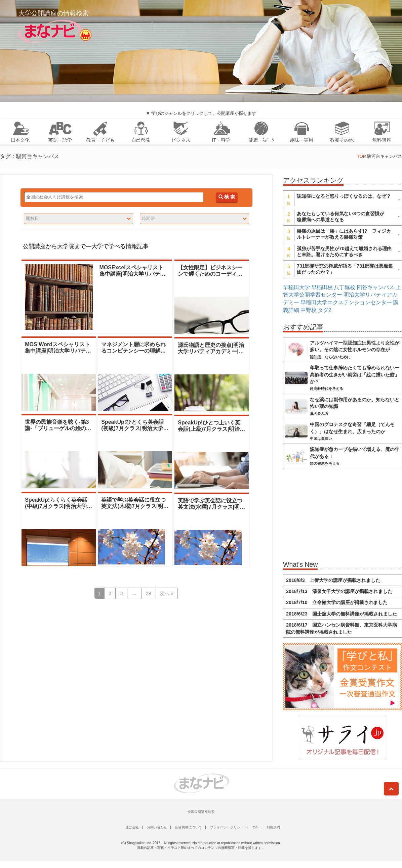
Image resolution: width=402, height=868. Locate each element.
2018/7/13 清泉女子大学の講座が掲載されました (339, 591)
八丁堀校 (345, 287)
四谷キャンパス (375, 287)
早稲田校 (322, 287)
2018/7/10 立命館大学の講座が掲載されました (337, 602)
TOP (361, 156)
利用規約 (273, 827)
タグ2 (325, 310)
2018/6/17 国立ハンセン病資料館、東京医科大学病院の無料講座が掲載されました (341, 628)
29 (149, 593)
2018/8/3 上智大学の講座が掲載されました (333, 580)
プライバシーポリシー (227, 827)
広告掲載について (189, 827)
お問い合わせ (157, 827)
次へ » (167, 593)
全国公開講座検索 (201, 812)
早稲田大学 (296, 287)
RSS (255, 827)
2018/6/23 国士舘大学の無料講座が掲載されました (341, 614)
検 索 (227, 197)
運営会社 (132, 827)
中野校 (309, 310)
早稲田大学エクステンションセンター (346, 302)
